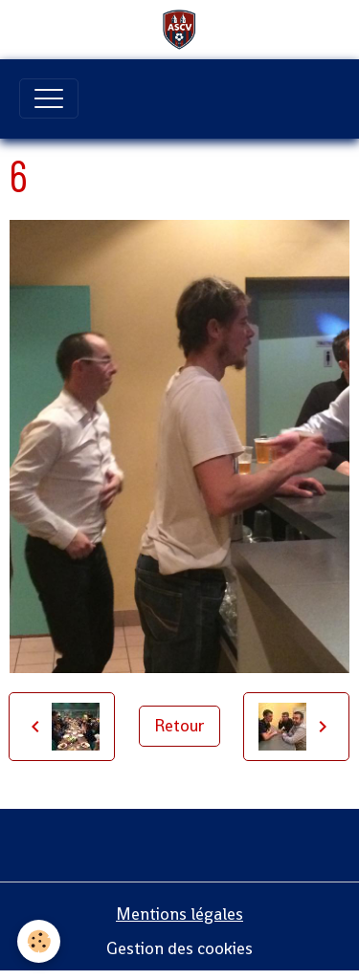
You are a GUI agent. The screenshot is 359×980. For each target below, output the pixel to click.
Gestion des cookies (179, 948)
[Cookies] (39, 941)
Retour (179, 726)
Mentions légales (179, 914)
